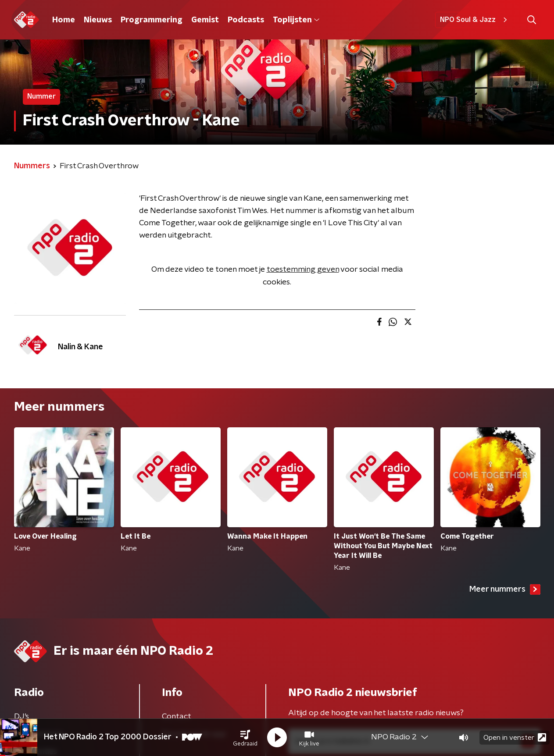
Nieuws (98, 20)
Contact (177, 717)
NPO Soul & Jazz (475, 20)
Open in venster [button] (515, 737)
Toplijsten (296, 20)
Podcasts (246, 20)
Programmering (152, 20)
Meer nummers (505, 589)
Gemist (205, 20)
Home (64, 20)
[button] (245, 738)
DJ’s (21, 717)
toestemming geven (303, 270)
